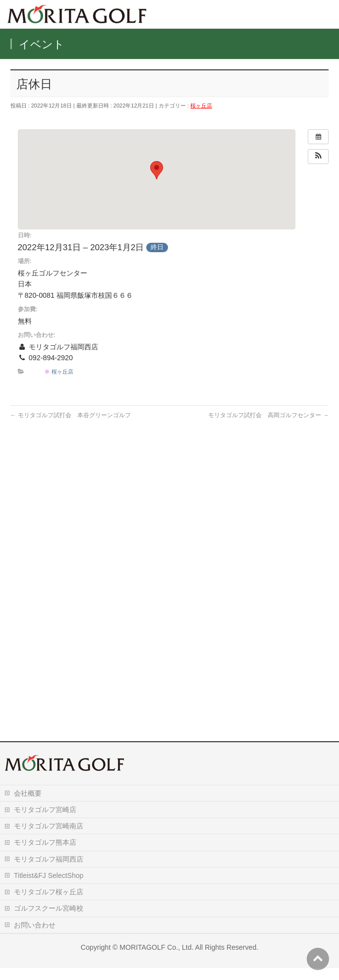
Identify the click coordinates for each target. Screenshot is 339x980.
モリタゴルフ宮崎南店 (49, 838)
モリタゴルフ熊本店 (45, 854)
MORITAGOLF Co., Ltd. (156, 959)
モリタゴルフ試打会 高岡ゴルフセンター (268, 415)
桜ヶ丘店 (201, 106)
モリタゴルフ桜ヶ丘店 (49, 904)
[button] (318, 157)
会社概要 (28, 805)
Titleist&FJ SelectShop (49, 887)
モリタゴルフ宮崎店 (45, 821)
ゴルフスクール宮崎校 (49, 920)
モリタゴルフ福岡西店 (49, 871)
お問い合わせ (35, 937)
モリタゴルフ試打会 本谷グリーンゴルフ (71, 415)
